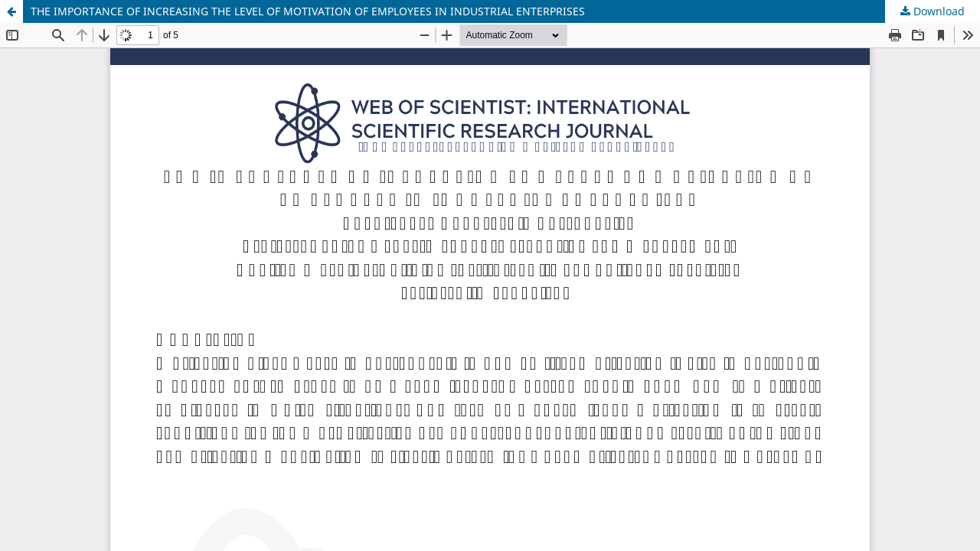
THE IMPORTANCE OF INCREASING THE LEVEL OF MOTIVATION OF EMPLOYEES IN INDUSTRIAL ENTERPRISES (308, 11)
